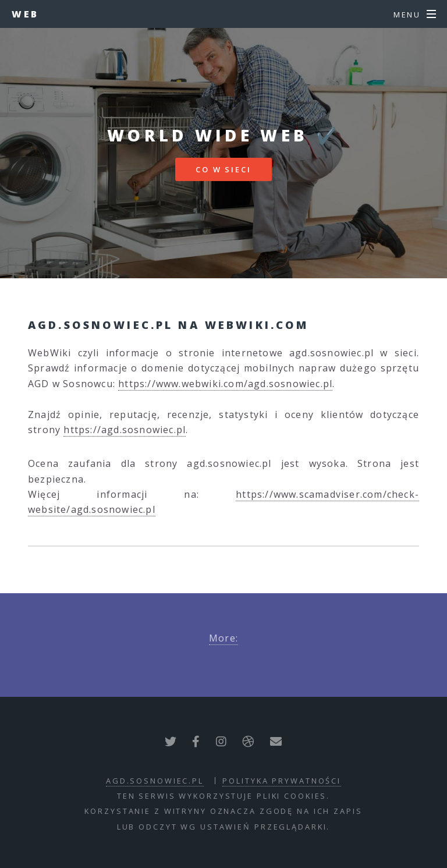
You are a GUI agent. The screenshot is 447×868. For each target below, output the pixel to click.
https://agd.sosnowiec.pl (125, 430)
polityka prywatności (282, 781)
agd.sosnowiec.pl (155, 781)
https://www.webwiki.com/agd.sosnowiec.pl (225, 384)
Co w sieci (223, 169)
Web (25, 14)
